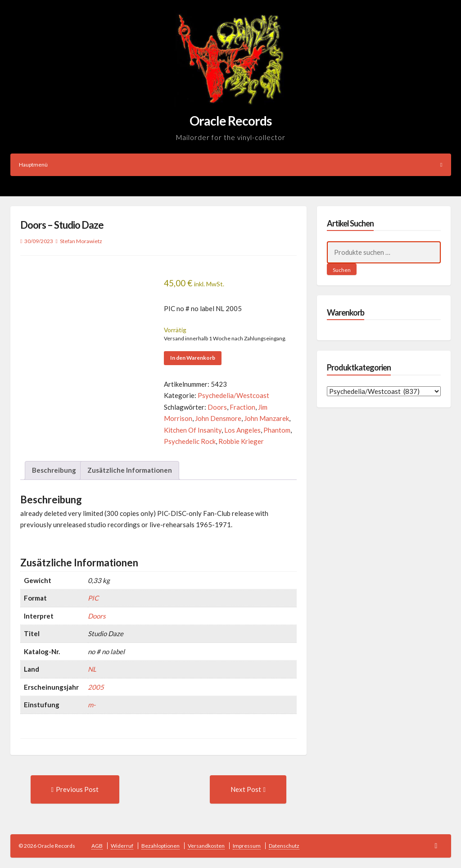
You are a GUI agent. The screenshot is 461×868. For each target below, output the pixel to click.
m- (92, 705)
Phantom (277, 430)
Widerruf (122, 846)
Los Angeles (242, 430)
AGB (97, 846)
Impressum (247, 846)
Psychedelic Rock (190, 441)
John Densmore (218, 418)
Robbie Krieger (241, 441)
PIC (93, 598)
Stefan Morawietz (81, 241)
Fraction (242, 407)
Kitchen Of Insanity (193, 430)
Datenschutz (284, 846)
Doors (217, 407)
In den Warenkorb (193, 358)
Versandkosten (206, 846)
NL (92, 669)
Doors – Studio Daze (62, 225)
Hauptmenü (231, 165)
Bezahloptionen (160, 846)
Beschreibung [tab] (54, 470)
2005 (96, 687)
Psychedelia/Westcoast (233, 395)
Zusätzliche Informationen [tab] (130, 470)
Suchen (342, 270)
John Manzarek (267, 418)
